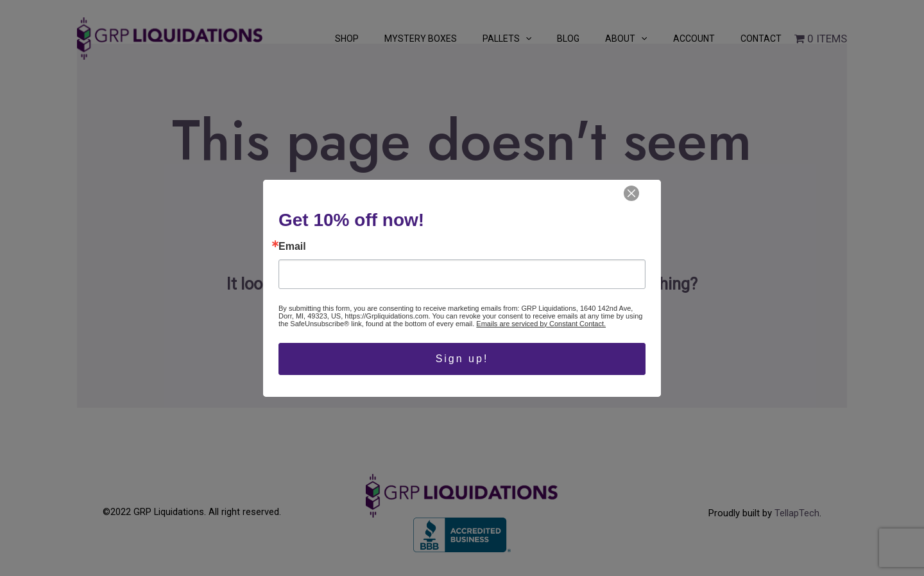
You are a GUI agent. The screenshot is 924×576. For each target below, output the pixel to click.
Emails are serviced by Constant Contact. (541, 324)
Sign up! (462, 359)
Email (292, 247)
